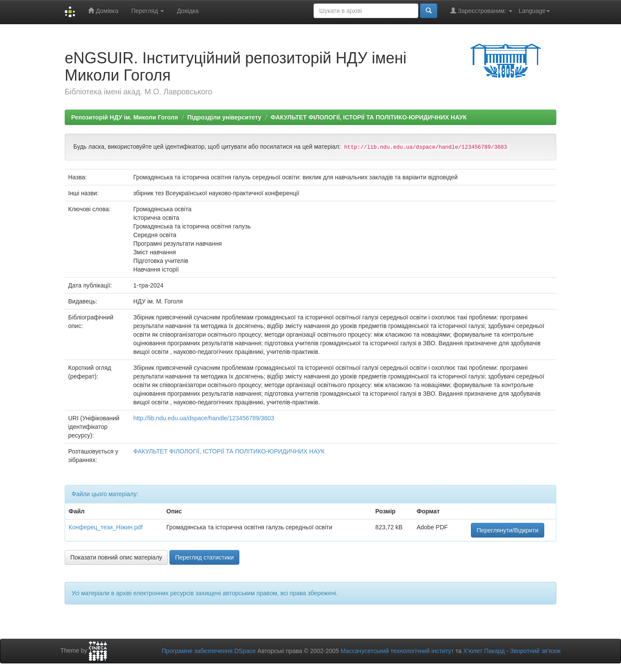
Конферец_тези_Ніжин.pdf (106, 527)
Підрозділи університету (224, 117)
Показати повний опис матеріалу (116, 557)
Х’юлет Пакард (484, 651)
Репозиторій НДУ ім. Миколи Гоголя (125, 117)
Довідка (188, 11)
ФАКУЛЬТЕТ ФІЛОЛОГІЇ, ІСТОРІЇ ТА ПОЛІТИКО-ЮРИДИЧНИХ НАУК (369, 117)
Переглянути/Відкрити (507, 530)
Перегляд (147, 11)
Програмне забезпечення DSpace (209, 651)
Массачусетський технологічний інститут (397, 651)
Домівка (103, 11)
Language (534, 11)
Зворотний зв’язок (535, 651)
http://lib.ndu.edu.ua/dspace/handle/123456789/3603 (204, 418)
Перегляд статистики (204, 557)
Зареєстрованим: (481, 11)
